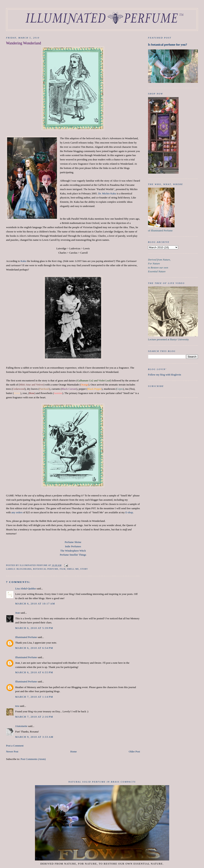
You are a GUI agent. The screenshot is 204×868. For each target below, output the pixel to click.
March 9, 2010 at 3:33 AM (34, 737)
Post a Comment (15, 746)
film (63, 569)
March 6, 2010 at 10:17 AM (35, 604)
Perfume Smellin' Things (73, 555)
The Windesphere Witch (73, 551)
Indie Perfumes (73, 546)
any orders (17, 512)
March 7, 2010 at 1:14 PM (34, 697)
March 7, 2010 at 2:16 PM (34, 717)
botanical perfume (46, 569)
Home (74, 751)
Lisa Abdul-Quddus (26, 588)
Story (84, 569)
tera (17, 706)
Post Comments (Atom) (33, 759)
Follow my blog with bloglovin (165, 375)
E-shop (129, 512)
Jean (18, 613)
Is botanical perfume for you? (168, 44)
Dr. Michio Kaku (107, 193)
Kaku (23, 261)
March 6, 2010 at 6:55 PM (34, 672)
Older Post (134, 751)
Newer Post (12, 751)
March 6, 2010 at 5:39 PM (34, 628)
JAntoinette (21, 726)
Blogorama (24, 569)
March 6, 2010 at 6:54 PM (34, 648)
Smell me (73, 569)
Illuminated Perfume (26, 637)
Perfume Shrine (73, 542)
